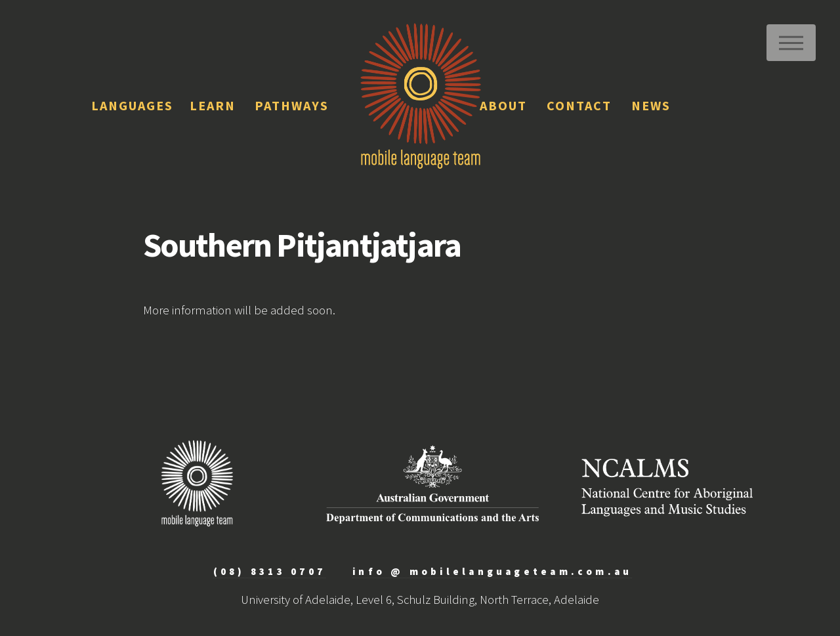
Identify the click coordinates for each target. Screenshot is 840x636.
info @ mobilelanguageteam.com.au (492, 571)
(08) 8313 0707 (269, 571)
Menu (791, 43)
